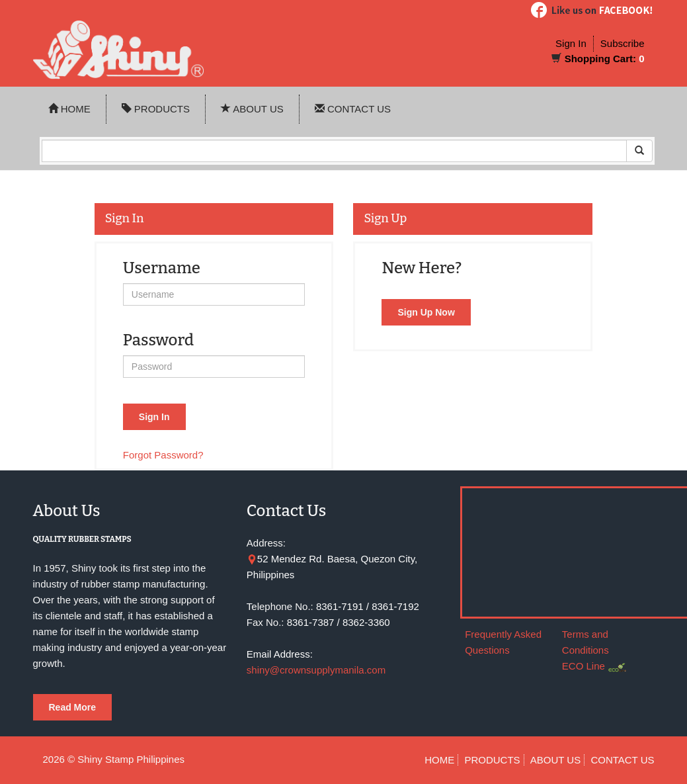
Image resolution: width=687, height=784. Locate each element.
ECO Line (584, 666)
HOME (69, 109)
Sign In (571, 43)
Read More (73, 707)
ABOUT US (252, 109)
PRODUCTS (156, 109)
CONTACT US (353, 109)
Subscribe (623, 43)
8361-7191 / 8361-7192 (368, 606)
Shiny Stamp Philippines (131, 759)
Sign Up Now (426, 312)
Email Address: (280, 654)
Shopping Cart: (600, 59)
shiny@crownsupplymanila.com (316, 670)
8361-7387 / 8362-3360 (339, 622)
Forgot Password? (163, 455)
